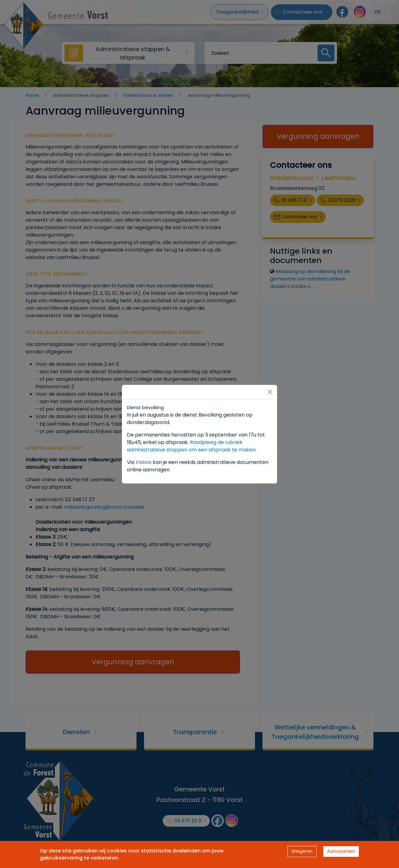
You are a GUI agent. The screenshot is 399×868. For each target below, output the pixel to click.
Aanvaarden (341, 851)
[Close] (270, 392)
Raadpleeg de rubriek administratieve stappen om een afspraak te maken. (192, 446)
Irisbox (144, 462)
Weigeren (302, 851)
